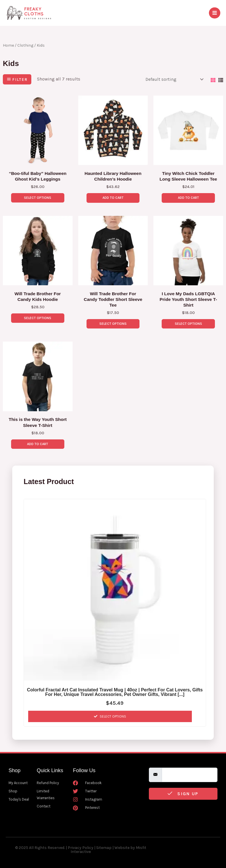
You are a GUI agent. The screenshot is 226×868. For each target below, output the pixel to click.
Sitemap (104, 848)
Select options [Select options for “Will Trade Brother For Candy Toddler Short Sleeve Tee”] (113, 322)
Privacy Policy (81, 848)
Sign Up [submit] (183, 794)
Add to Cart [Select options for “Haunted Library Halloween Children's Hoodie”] (113, 195)
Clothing (25, 42)
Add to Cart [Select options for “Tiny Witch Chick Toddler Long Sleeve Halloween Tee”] (188, 195)
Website (122, 848)
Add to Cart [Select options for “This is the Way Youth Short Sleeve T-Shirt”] (38, 443)
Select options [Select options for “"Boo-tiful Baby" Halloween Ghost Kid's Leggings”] (38, 195)
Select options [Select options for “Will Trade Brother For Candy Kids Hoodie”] (38, 317)
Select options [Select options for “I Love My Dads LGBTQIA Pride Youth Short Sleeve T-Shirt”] (188, 322)
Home (8, 42)
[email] (190, 775)
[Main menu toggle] (215, 11)
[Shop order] (173, 76)
